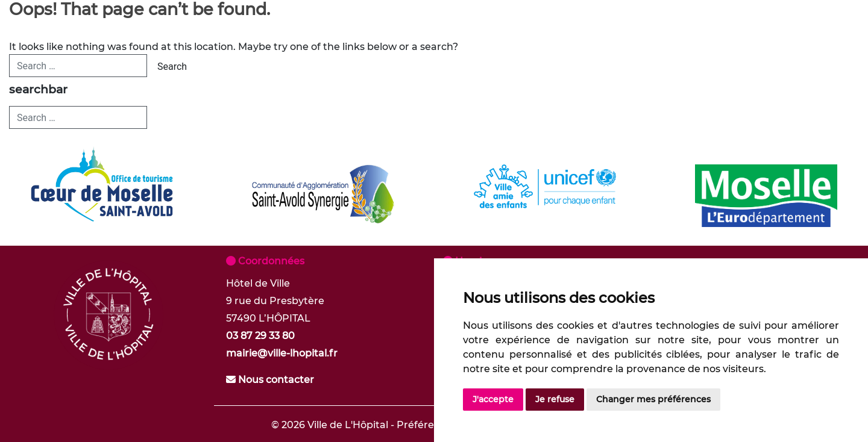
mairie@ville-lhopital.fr (282, 353)
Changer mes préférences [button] (653, 399)
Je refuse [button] (555, 399)
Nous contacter (270, 380)
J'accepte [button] (493, 399)
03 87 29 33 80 (260, 336)
